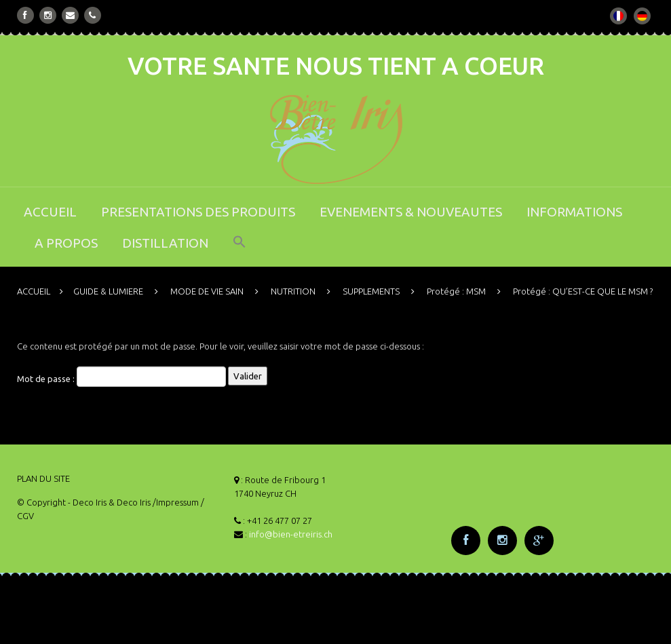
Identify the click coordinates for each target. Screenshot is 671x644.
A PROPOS (66, 243)
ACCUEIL (50, 212)
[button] (239, 251)
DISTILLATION (165, 243)
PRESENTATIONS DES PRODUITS (198, 212)
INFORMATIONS (574, 212)
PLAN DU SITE (43, 478)
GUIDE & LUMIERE (108, 291)
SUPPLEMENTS (371, 291)
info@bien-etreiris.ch (291, 534)
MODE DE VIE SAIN (207, 291)
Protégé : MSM (456, 291)
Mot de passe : (121, 377)
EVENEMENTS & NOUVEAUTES (411, 212)
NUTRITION (293, 291)
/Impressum (176, 502)
